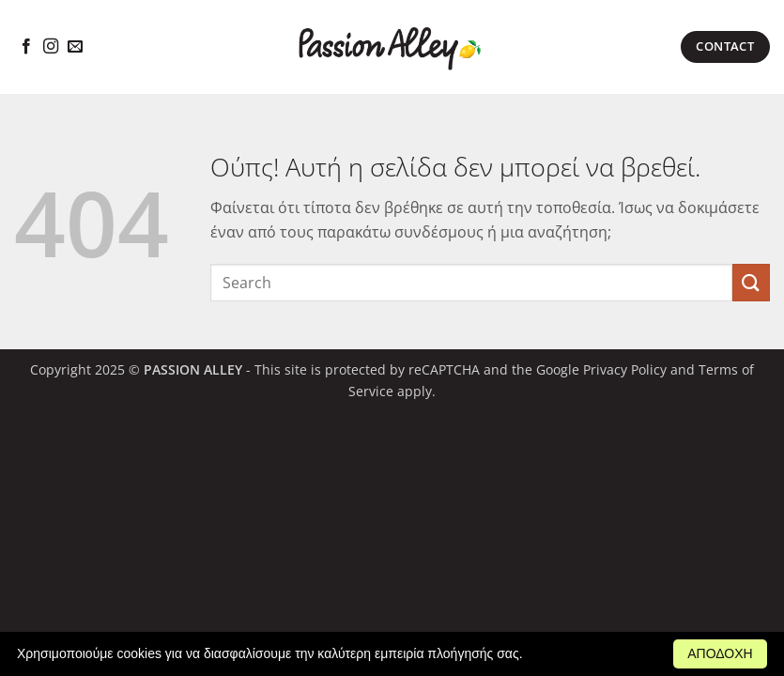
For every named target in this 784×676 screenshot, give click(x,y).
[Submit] (751, 282)
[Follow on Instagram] (51, 47)
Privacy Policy (625, 369)
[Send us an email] (75, 47)
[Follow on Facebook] (26, 47)
